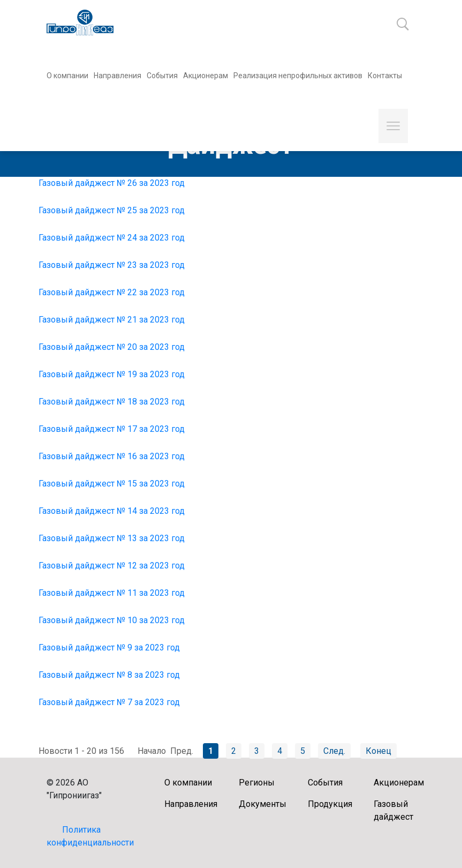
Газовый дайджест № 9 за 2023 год (109, 648)
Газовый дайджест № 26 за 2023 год (112, 183)
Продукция (330, 804)
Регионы (257, 783)
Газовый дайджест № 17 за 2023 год (112, 429)
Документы (263, 804)
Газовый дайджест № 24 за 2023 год (112, 238)
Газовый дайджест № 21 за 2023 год (112, 320)
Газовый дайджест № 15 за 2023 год (112, 484)
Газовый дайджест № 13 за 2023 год (112, 538)
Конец (378, 751)
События (162, 76)
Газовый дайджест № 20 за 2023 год (112, 347)
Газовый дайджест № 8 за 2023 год (109, 675)
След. (334, 751)
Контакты (385, 76)
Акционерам (206, 76)
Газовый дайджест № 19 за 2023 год (112, 374)
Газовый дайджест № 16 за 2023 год (112, 456)
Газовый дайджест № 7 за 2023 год (109, 702)
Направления (118, 76)
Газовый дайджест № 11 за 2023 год (112, 593)
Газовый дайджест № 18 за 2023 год (112, 402)
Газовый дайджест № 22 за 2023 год (112, 292)
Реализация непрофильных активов (298, 76)
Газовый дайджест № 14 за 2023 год (112, 511)
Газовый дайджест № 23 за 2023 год (112, 265)
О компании (67, 76)
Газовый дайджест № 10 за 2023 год (112, 620)
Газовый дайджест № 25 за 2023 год (112, 210)
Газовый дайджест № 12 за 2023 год (112, 566)
